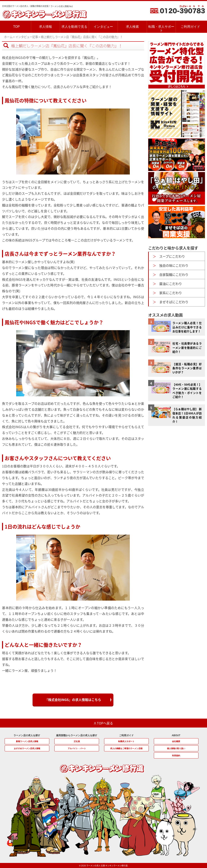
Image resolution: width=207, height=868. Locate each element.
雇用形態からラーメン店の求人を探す (77, 735)
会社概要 (176, 741)
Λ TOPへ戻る (104, 723)
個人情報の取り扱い (176, 748)
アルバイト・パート (77, 748)
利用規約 (176, 756)
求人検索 (132, 27)
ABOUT (176, 735)
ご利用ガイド (190, 27)
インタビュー (103, 27)
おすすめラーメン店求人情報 (27, 748)
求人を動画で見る (74, 27)
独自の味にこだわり (174, 265)
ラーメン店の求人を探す (27, 735)
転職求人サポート (126, 741)
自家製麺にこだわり (174, 274)
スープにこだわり (172, 256)
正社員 (77, 741)
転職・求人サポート (161, 29)
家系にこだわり (171, 293)
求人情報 (45, 27)
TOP (16, 27)
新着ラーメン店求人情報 (27, 741)
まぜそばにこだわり (174, 302)
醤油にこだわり (171, 284)
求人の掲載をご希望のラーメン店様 (126, 748)
